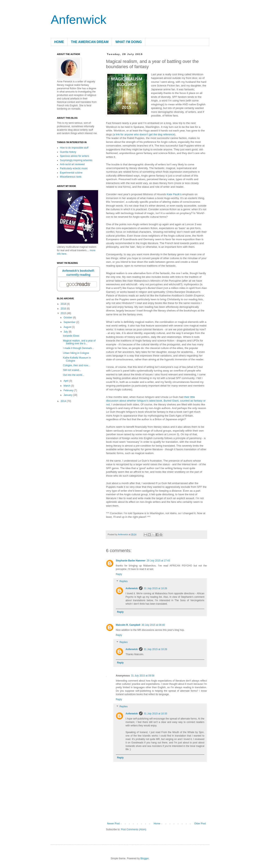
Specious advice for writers (74, 156)
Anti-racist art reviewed (72, 164)
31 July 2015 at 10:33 (155, 714)
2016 (64, 309)
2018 (64, 304)
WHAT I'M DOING (129, 42)
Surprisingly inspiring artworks (76, 160)
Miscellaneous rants (71, 177)
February (69, 390)
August (68, 327)
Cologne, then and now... (76, 365)
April (66, 381)
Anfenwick (79, 20)
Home (157, 824)
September (70, 322)
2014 (64, 401)
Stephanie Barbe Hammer (131, 561)
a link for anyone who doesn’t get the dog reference (144, 134)
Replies (123, 582)
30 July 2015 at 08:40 (153, 625)
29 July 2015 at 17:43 (158, 561)
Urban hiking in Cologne (76, 353)
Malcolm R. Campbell (128, 625)
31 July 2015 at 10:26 (155, 588)
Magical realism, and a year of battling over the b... (79, 342)
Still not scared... (72, 370)
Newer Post (113, 824)
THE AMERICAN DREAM (90, 42)
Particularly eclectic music (74, 168)
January (68, 395)
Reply (119, 574)
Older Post (200, 824)
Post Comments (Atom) (134, 829)
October (68, 318)
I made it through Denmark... (78, 348)
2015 (64, 313)
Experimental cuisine (71, 173)
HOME (59, 42)
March (67, 386)
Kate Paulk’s (174, 194)
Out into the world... (74, 375)
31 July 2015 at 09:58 (143, 676)
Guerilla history (68, 152)
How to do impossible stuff (74, 148)
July (66, 332)
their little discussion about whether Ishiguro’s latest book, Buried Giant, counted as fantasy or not (156, 401)
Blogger (145, 858)
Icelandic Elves (71, 336)
